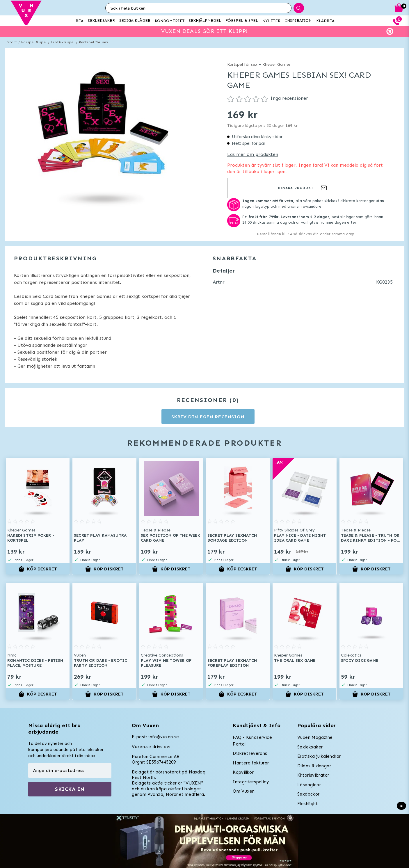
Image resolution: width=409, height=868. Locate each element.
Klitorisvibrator (313, 775)
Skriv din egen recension (208, 417)
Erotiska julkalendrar (319, 756)
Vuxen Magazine (315, 737)
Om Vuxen (244, 791)
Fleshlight (307, 804)
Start (12, 42)
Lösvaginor (309, 785)
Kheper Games (276, 64)
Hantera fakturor (251, 763)
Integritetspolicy (251, 782)
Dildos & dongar (314, 766)
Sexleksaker (310, 747)
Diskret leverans (250, 753)
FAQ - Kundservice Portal (252, 741)
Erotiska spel (63, 42)
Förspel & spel (34, 42)
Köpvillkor (243, 772)
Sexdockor (308, 794)
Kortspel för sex (94, 42)
